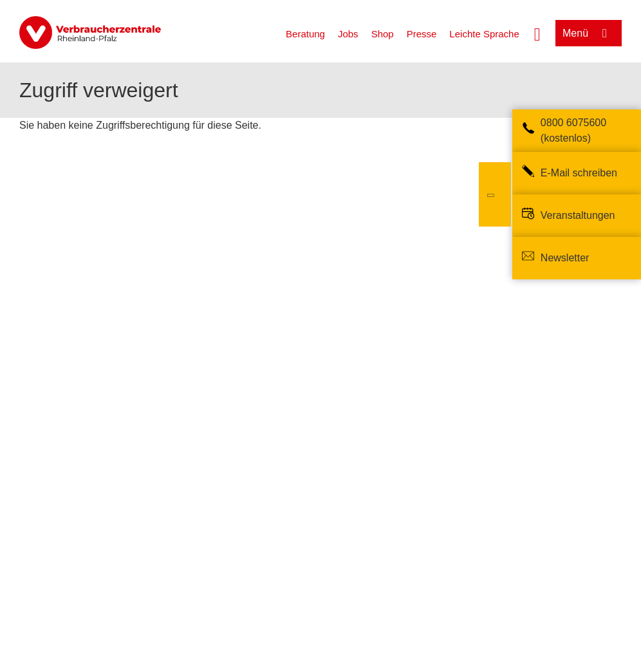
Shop (383, 34)
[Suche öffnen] (537, 33)
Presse (422, 34)
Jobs (348, 34)
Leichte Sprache (484, 34)
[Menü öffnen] (589, 33)
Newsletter (565, 258)
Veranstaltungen (578, 215)
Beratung (305, 34)
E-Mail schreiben (579, 173)
